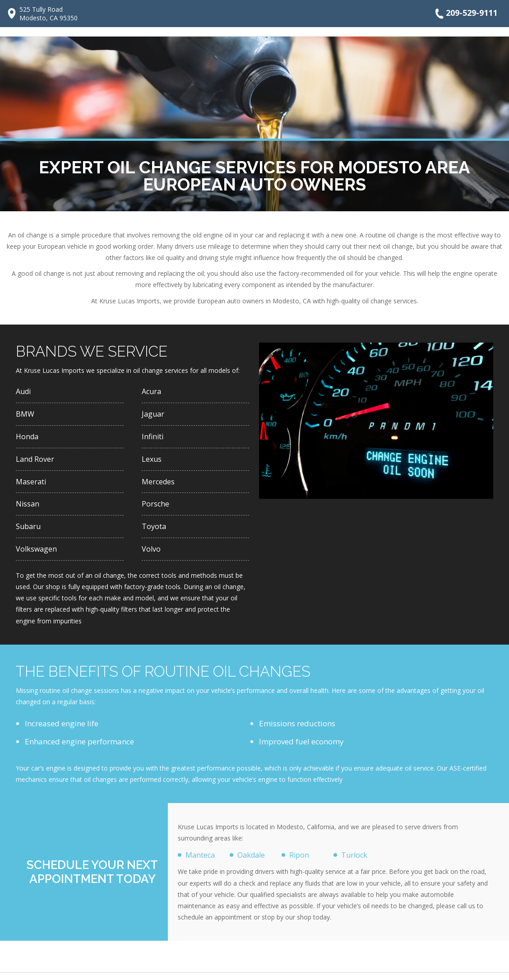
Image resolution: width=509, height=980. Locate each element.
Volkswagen (37, 555)
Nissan (28, 508)
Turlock (355, 862)
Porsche (156, 508)
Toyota (154, 532)
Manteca (201, 862)
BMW (25, 415)
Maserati (32, 485)
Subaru (29, 532)
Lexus (152, 462)
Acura (152, 392)
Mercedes (159, 485)
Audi (24, 392)
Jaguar (154, 415)
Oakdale (252, 862)
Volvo (151, 555)
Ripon (300, 862)
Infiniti (153, 439)
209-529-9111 (465, 14)
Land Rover (36, 462)
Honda (28, 439)
